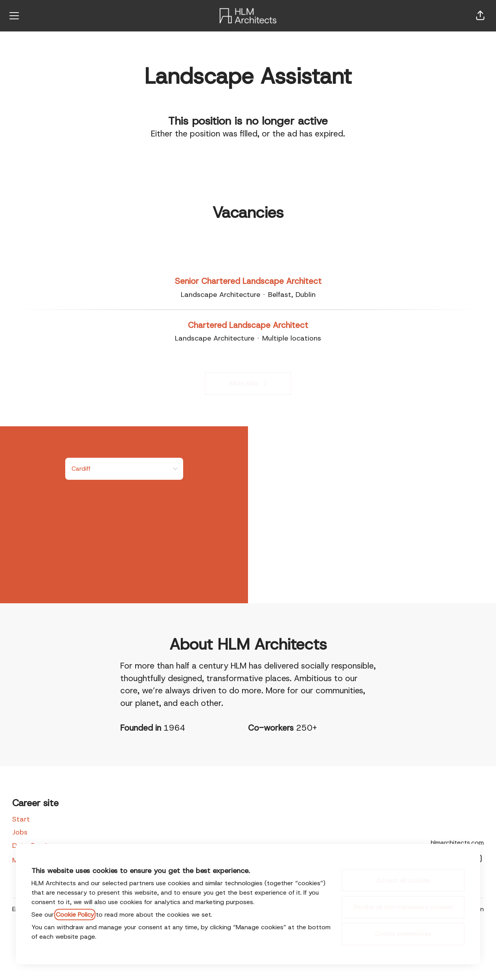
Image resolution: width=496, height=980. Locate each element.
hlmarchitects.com (457, 843)
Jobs (20, 832)
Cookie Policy (75, 915)
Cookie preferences (403, 934)
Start (21, 819)
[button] (480, 16)
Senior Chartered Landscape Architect (248, 282)
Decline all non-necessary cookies (403, 907)
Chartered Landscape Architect (248, 326)
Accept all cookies (403, 880)
